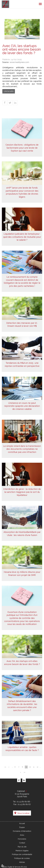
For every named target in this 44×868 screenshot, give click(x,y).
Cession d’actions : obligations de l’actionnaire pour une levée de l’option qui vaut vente (22, 148)
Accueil (22, 823)
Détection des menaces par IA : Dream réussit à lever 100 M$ (22, 324)
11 (34, 767)
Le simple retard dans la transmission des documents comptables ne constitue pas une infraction (22, 449)
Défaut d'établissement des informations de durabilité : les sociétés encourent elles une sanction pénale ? (22, 706)
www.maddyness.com (19, 62)
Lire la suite (9, 91)
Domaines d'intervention (22, 831)
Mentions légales (22, 851)
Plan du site (22, 847)
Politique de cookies (22, 858)
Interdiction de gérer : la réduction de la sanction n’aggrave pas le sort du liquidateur (22, 492)
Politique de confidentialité (22, 854)
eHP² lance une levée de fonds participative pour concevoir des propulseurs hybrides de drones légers (22, 192)
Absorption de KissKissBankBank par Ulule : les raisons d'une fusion (22, 534)
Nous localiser (23, 813)
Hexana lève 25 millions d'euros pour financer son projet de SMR (22, 574)
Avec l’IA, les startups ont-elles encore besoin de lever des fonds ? (22, 663)
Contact (22, 843)
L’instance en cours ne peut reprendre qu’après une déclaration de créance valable (22, 406)
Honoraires (22, 839)
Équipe (22, 827)
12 (38, 767)
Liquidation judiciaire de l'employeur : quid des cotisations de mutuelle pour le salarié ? (22, 237)
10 (30, 767)
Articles (22, 862)
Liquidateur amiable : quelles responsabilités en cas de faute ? (22, 749)
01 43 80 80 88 (23, 802)
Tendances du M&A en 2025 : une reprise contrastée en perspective (22, 364)
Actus (22, 835)
